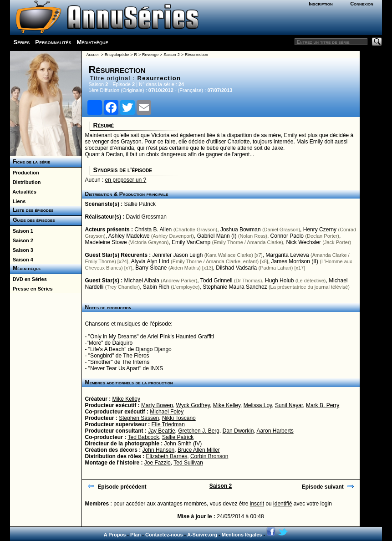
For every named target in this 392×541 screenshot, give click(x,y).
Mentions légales (242, 535)
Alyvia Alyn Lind (150, 261)
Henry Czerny (320, 230)
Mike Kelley (126, 399)
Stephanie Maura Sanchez (235, 287)
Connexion (362, 4)
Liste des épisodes (32, 210)
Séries (22, 42)
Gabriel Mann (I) (217, 236)
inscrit (257, 504)
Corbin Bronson (209, 456)
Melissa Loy (258, 405)
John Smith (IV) (183, 444)
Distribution (25, 182)
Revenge (150, 55)
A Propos (115, 535)
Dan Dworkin (238, 431)
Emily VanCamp (191, 242)
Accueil (93, 55)
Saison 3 (22, 250)
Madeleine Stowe (106, 242)
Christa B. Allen (153, 230)
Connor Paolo (287, 236)
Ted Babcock (144, 437)
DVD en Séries (28, 279)
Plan (135, 535)
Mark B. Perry (323, 405)
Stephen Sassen (139, 418)
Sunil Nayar (289, 405)
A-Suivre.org (202, 535)
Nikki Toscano (179, 418)
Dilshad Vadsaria (236, 268)
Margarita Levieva (287, 255)
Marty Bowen (157, 405)
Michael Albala (142, 281)
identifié (283, 504)
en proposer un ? (126, 180)
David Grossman (146, 217)
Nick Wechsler (304, 242)
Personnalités (53, 42)
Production (25, 173)
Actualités (23, 192)
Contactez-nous (164, 535)
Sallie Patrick (140, 204)
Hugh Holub (279, 281)
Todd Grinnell (216, 281)
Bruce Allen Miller (199, 450)
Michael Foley (167, 412)
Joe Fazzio (158, 463)
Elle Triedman (168, 424)
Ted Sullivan (188, 463)
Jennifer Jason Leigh (178, 255)
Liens (18, 201)
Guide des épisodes (33, 220)
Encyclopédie (117, 55)
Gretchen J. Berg (199, 431)
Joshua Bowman (241, 230)
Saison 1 (22, 231)
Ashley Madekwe (129, 236)
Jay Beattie (161, 431)
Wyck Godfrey (193, 405)
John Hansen (159, 450)
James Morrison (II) (295, 261)
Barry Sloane (151, 268)
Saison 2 (22, 240)
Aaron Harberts (275, 431)
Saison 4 (22, 260)
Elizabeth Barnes (167, 456)
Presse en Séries (31, 289)
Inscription (321, 4)
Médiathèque (92, 42)
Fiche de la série (30, 162)
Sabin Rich (156, 287)
